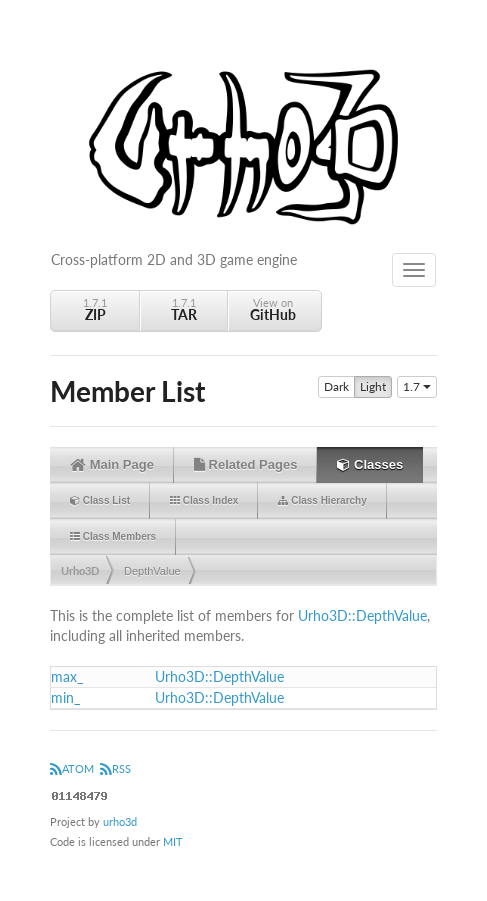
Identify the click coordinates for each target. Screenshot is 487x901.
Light (373, 387)
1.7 (417, 386)
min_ (65, 697)
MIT (173, 841)
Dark (336, 387)
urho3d (120, 821)
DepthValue (152, 571)
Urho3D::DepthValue (362, 615)
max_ (67, 676)
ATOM (72, 768)
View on (273, 309)
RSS (115, 768)
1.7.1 (95, 309)
